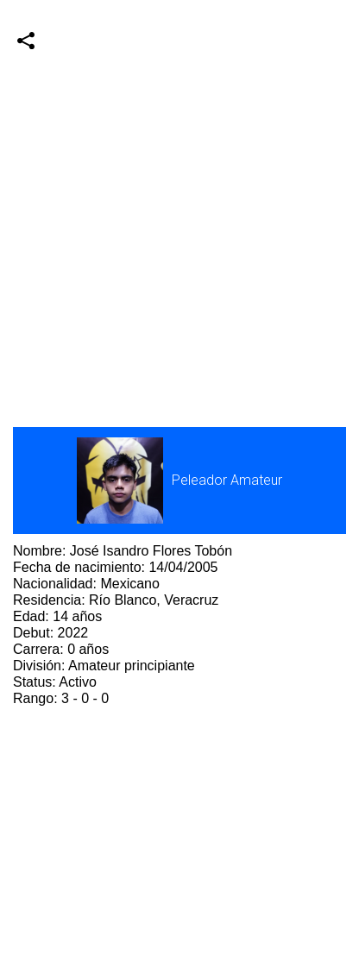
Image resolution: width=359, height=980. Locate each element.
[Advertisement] (179, 179)
